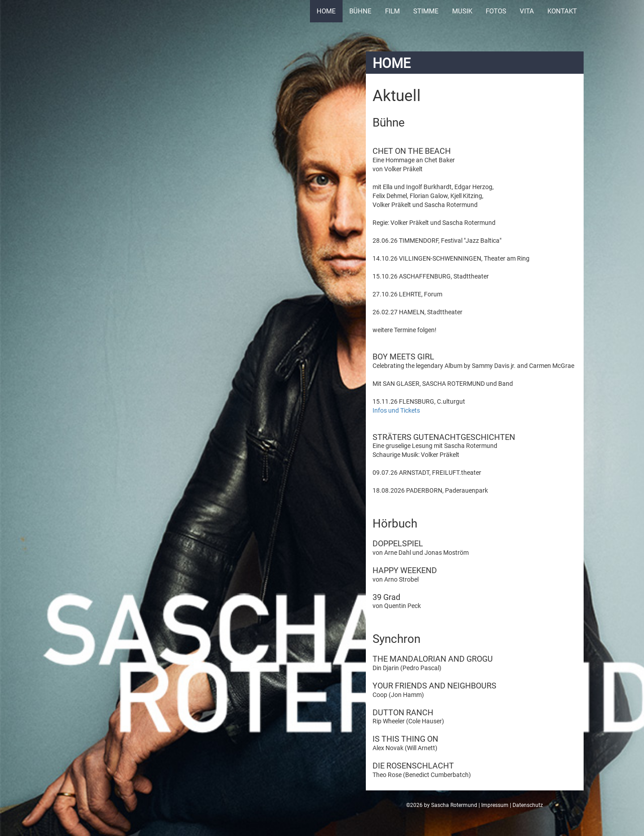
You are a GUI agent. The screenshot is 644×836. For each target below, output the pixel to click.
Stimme (426, 11)
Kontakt (562, 11)
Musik (462, 11)
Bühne (360, 11)
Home (326, 11)
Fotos (496, 11)
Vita (527, 11)
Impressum (495, 805)
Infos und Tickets (396, 410)
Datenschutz (528, 805)
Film (392, 11)
